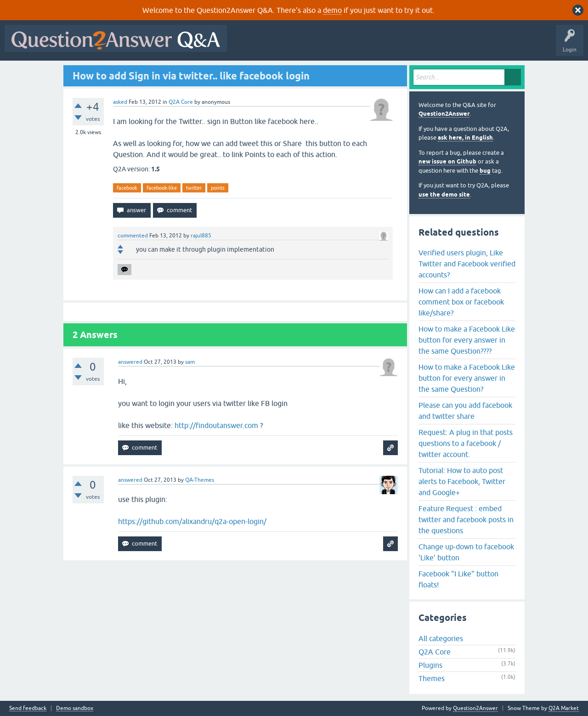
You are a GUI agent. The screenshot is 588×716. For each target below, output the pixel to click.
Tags (386, 45)
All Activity (248, 45)
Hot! (316, 45)
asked (120, 102)
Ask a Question (453, 45)
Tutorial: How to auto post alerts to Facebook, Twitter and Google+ (462, 481)
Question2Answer (444, 114)
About (515, 45)
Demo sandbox (75, 708)
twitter (194, 188)
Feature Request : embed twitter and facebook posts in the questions (466, 519)
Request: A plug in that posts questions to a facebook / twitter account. (466, 443)
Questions (284, 45)
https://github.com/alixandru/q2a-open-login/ (192, 521)
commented (133, 236)
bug (485, 171)
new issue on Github (447, 161)
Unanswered (351, 45)
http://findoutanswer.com (216, 425)
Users (415, 45)
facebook (127, 188)
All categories (441, 638)
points (218, 188)
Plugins (430, 665)
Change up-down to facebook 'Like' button (466, 552)
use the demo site (444, 195)
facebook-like (162, 188)
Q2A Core (181, 102)
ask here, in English (465, 138)
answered (130, 362)
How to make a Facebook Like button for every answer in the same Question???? (467, 340)
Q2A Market (564, 708)
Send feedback (28, 708)
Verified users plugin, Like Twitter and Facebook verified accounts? (467, 264)
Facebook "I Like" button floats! (458, 579)
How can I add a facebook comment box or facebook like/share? (461, 302)
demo (332, 10)
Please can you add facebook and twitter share (465, 411)
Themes (432, 678)
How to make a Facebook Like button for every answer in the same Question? (467, 378)
